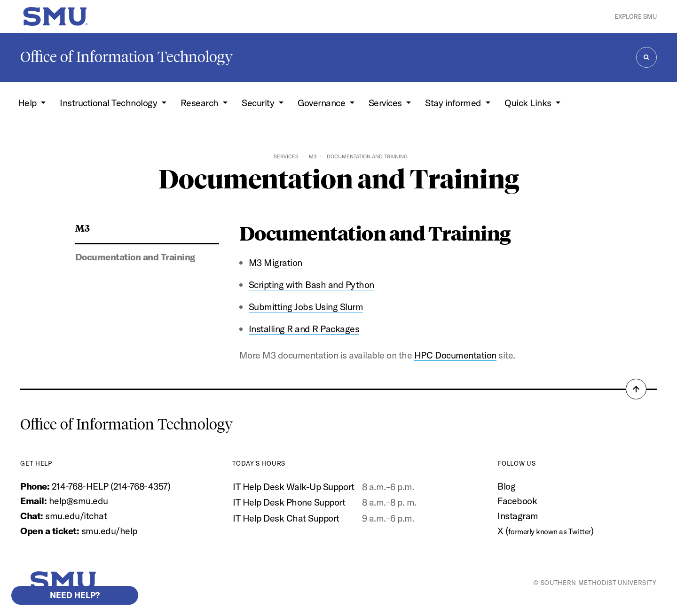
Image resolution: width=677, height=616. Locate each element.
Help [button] (28, 103)
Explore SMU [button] (636, 16)
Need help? (75, 595)
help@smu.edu (79, 501)
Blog (506, 486)
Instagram (518, 516)
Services (286, 156)
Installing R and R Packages (304, 329)
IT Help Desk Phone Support (289, 502)
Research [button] (201, 103)
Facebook (517, 501)
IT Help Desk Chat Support (286, 518)
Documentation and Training (135, 257)
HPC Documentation (455, 355)
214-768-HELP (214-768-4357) (111, 486)
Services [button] (386, 103)
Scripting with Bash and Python (311, 285)
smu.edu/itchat (76, 516)
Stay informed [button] (454, 103)
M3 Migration (276, 262)
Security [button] (259, 103)
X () (545, 531)
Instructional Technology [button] (110, 103)
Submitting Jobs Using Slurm (306, 307)
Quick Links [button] (529, 103)
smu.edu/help (109, 531)
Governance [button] (323, 103)
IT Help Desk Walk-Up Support (293, 487)
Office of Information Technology (126, 57)
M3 (313, 156)
